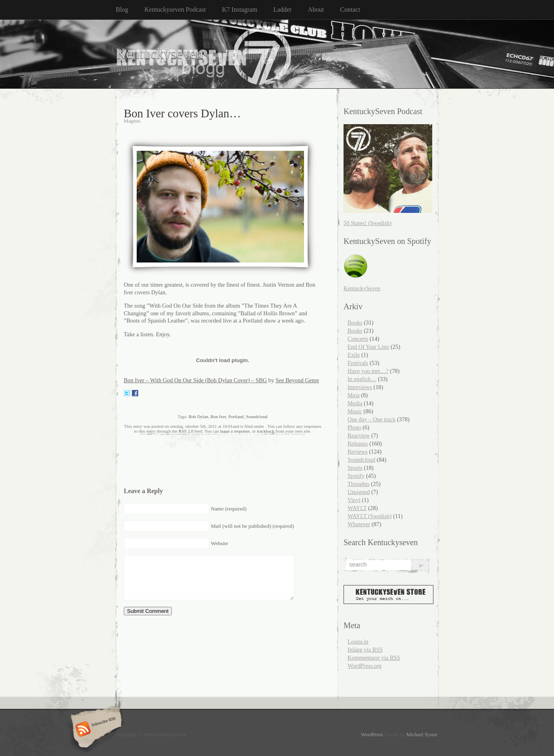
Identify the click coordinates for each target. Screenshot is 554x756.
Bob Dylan (198, 417)
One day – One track (372, 419)
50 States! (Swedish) (368, 223)
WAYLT (357, 508)
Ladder (282, 9)
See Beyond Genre (298, 380)
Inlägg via (365, 650)
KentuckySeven (362, 288)
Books (355, 323)
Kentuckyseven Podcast (175, 9)
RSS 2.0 (186, 431)
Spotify (356, 476)
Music (355, 411)
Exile (354, 355)
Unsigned (359, 492)
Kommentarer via (374, 658)
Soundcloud (257, 417)
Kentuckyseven (159, 54)
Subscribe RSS (95, 730)
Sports (355, 468)
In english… (362, 379)
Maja (354, 395)
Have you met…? (368, 371)
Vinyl (354, 500)
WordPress (372, 735)
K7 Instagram (240, 9)
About (316, 9)
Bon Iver (218, 417)
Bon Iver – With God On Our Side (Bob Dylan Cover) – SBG (195, 380)
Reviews (358, 452)
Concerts (358, 339)
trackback (266, 431)
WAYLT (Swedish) (370, 516)
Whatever (359, 524)
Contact (350, 9)
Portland (236, 417)
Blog (122, 9)
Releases (358, 444)
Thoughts (358, 484)
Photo (354, 427)
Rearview (359, 435)
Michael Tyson (422, 735)
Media (355, 403)
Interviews (360, 387)
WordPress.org (365, 666)
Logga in (358, 641)
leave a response (235, 431)
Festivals (358, 363)
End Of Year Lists (368, 347)
